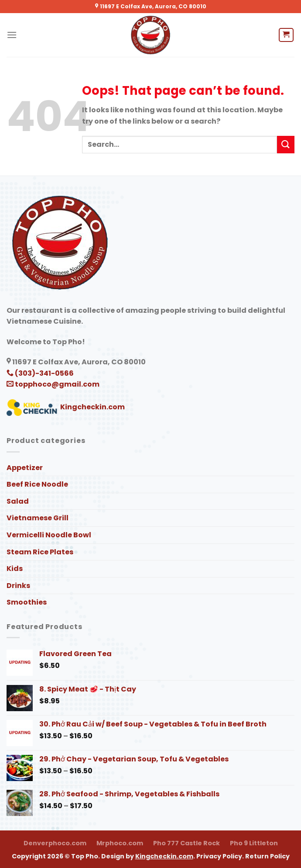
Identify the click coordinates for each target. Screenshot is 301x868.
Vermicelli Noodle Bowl (49, 535)
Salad (18, 501)
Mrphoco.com (120, 843)
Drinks (18, 586)
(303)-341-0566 (40, 373)
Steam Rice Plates (40, 552)
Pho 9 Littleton (254, 843)
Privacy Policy (219, 856)
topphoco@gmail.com (53, 384)
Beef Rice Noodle (37, 484)
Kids (15, 569)
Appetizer (25, 468)
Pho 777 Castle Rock (186, 843)
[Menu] (12, 35)
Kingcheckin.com (66, 407)
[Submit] (286, 144)
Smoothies (27, 602)
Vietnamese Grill (38, 518)
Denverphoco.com (55, 843)
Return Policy (267, 856)
